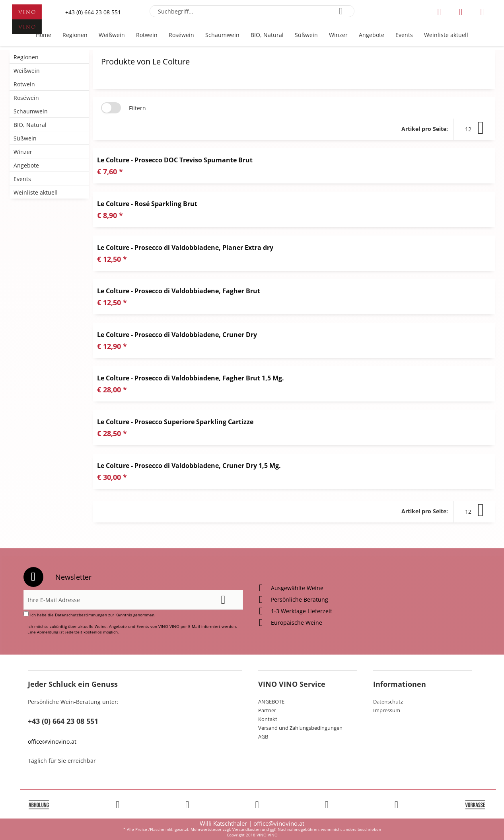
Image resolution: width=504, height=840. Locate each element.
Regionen (26, 57)
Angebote (26, 165)
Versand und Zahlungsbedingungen (300, 728)
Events (22, 179)
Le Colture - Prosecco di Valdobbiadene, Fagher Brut (179, 291)
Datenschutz (388, 702)
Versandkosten (246, 829)
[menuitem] (252, 11)
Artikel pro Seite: (425, 129)
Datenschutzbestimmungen (81, 615)
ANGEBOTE (271, 702)
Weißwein (27, 71)
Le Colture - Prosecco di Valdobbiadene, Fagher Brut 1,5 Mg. (191, 378)
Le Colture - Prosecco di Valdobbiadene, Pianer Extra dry (185, 248)
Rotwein (24, 84)
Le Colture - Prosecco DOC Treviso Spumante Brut (175, 160)
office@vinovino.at (52, 742)
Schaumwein (31, 111)
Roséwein (26, 98)
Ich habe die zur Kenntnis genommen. (93, 615)
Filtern (137, 108)
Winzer (23, 152)
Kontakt (268, 719)
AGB (263, 737)
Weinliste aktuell (36, 192)
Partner (267, 710)
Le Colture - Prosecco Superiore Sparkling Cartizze (175, 422)
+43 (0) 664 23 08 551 (93, 12)
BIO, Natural (30, 125)
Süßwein (25, 138)
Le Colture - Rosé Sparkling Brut (147, 204)
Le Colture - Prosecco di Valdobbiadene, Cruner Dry (177, 335)
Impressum (387, 710)
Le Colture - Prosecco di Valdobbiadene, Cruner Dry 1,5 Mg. (189, 466)
